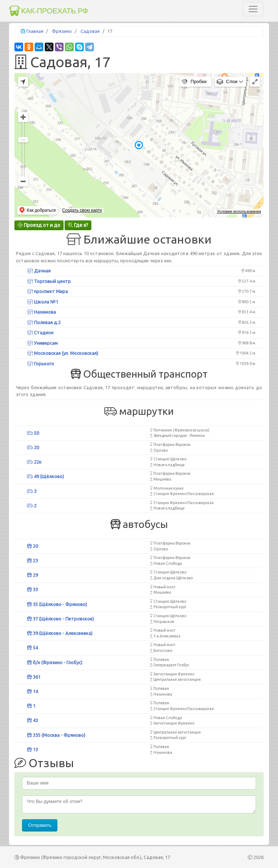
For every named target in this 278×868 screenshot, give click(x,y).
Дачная (39, 271)
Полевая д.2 (44, 322)
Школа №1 (43, 302)
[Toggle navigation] (253, 9)
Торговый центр (49, 281)
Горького (41, 364)
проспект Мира (47, 291)
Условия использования (239, 211)
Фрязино (62, 31)
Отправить (40, 825)
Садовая (90, 31)
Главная (35, 31)
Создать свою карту (82, 210)
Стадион (40, 332)
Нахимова (42, 312)
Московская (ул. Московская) (63, 353)
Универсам (42, 343)
